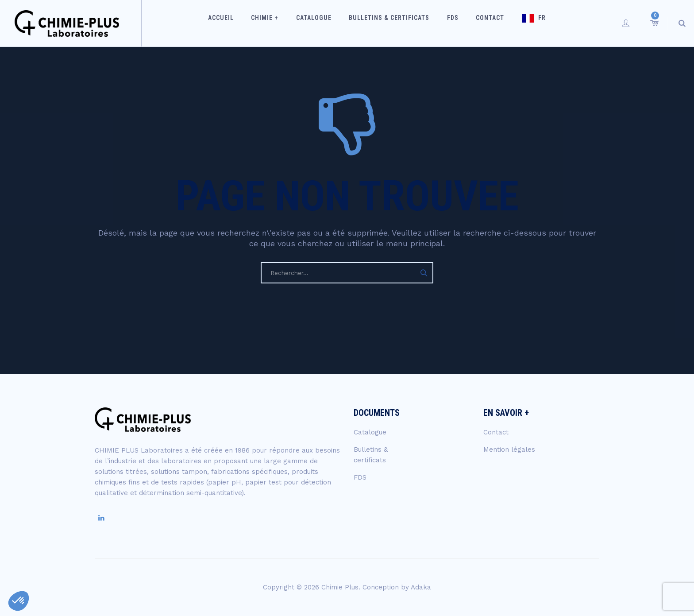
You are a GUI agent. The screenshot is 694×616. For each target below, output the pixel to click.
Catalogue (321, 23)
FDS (451, 23)
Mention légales (509, 449)
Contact (483, 23)
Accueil (237, 23)
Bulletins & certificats (392, 23)
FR (530, 23)
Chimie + (277, 23)
